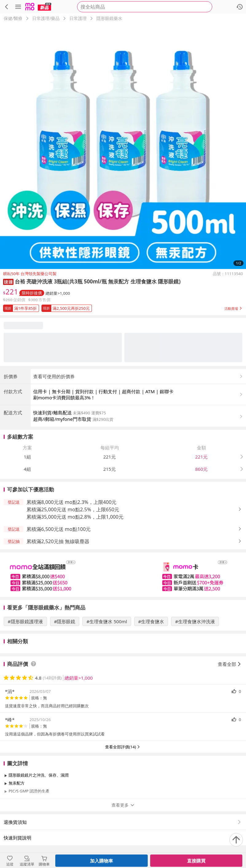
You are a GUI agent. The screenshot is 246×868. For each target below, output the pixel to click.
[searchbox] (145, 7)
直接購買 (196, 861)
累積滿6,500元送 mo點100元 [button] (59, 529)
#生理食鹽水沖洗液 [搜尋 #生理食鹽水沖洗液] (195, 621)
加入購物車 (102, 861)
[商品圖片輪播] (123, 146)
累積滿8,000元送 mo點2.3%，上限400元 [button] (71, 502)
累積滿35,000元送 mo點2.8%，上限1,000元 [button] (75, 517)
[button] (8, 281)
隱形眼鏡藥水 (109, 18)
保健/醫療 (13, 18)
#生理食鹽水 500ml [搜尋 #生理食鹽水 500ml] (107, 621)
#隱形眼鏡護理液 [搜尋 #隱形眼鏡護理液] (25, 621)
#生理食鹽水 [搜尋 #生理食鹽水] (151, 621)
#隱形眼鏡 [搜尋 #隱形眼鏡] (65, 621)
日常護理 (78, 18)
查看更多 (123, 805)
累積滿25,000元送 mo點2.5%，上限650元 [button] (73, 509)
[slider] (123, 575)
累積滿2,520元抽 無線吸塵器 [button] (58, 541)
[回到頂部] (236, 840)
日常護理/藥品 (46, 18)
